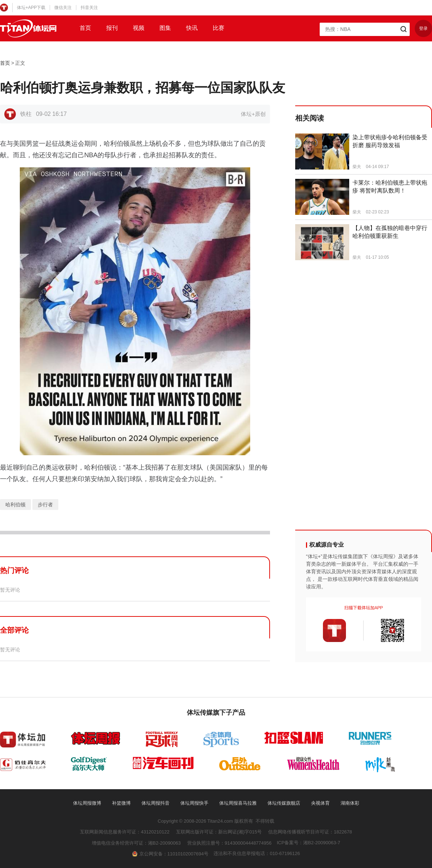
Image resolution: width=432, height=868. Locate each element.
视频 (139, 28)
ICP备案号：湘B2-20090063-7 (309, 843)
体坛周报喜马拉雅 (238, 803)
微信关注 (63, 8)
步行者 (45, 505)
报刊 (112, 28)
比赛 (219, 28)
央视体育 (320, 803)
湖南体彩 (350, 803)
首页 (85, 28)
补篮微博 (121, 803)
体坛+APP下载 (31, 8)
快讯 (192, 28)
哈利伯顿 (15, 505)
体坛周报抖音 (156, 803)
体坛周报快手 (194, 803)
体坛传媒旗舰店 (284, 803)
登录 (423, 28)
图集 (165, 28)
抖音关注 (89, 8)
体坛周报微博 (87, 803)
